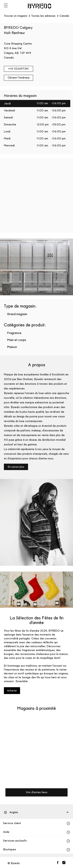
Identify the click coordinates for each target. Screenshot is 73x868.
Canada (64, 16)
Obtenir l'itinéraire (19, 78)
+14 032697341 (18, 69)
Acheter (12, 691)
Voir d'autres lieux (36, 792)
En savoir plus (16, 467)
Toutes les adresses (43, 16)
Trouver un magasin (16, 16)
